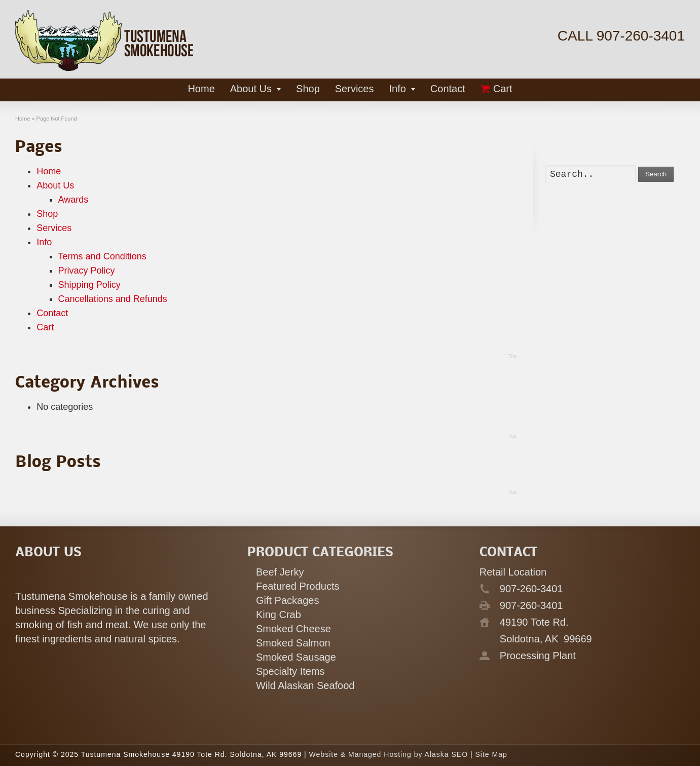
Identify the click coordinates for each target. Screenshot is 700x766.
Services (54, 228)
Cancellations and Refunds (113, 299)
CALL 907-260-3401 (621, 36)
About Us (55, 185)
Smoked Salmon (293, 643)
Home (49, 171)
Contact (52, 313)
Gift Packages (288, 600)
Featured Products (298, 586)
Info (44, 242)
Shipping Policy (89, 285)
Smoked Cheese (293, 629)
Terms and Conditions (102, 256)
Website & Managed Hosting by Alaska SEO (389, 754)
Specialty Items (290, 671)
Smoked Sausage (296, 657)
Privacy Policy (87, 271)
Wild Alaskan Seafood (305, 685)
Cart (45, 327)
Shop (47, 214)
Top (512, 356)
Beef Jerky (280, 572)
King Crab (279, 615)
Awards (73, 200)
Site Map (491, 754)
